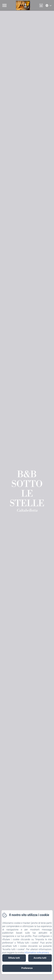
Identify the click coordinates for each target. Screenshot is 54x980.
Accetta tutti (40, 958)
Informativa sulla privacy (37, 953)
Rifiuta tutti (14, 958)
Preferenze (27, 968)
